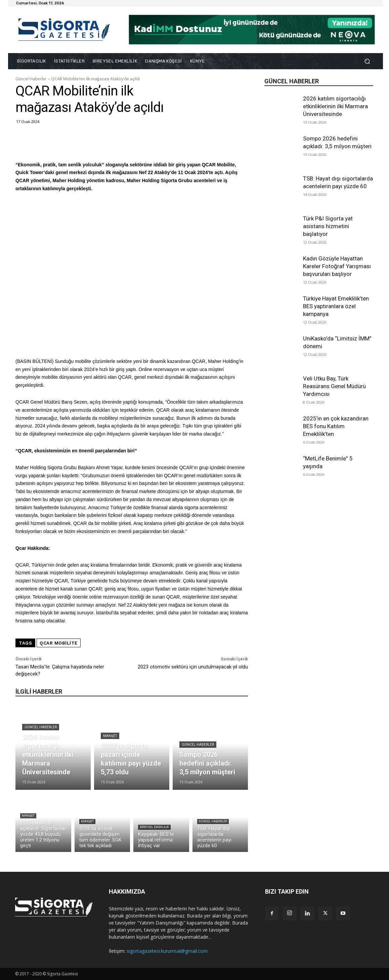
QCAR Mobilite (59, 643)
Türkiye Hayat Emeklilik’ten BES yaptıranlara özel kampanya (336, 306)
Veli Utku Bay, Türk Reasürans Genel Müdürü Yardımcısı (334, 386)
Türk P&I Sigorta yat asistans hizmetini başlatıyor (328, 226)
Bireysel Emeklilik (154, 827)
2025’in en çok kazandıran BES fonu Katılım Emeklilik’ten (336, 426)
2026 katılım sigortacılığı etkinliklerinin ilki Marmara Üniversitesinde (335, 106)
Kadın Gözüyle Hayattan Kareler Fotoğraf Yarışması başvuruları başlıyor (337, 266)
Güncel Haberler (31, 79)
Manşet (110, 736)
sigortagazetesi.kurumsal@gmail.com (167, 951)
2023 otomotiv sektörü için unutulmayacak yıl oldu (193, 667)
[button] (367, 61)
